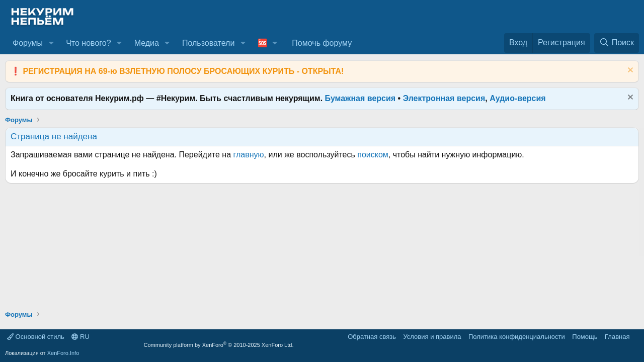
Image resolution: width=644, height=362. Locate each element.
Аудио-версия (518, 98)
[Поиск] (617, 43)
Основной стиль (36, 337)
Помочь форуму (322, 43)
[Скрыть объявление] (629, 71)
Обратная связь (372, 337)
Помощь (585, 337)
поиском (373, 155)
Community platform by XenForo (219, 345)
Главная (617, 337)
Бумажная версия (360, 98)
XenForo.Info (63, 353)
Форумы (28, 43)
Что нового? (88, 43)
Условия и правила (432, 337)
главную (249, 155)
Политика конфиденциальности (517, 337)
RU (80, 337)
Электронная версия (444, 98)
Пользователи (208, 43)
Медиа (147, 43)
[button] (51, 43)
